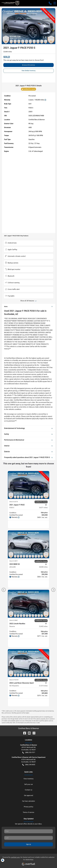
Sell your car (29, 784)
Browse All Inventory (29, 65)
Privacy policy (29, 807)
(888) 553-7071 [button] (29, 753)
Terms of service (29, 812)
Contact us (29, 790)
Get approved (29, 795)
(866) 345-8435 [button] (29, 765)
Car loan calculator (29, 801)
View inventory (29, 779)
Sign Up (29, 844)
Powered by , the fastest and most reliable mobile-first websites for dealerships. (29, 860)
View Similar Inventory (29, 71)
